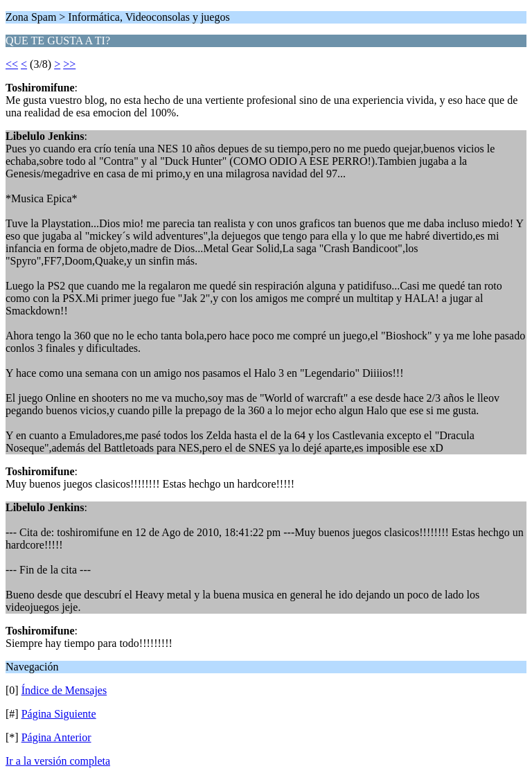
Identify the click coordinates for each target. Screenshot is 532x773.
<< (12, 64)
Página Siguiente (59, 714)
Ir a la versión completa (58, 761)
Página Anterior (56, 737)
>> (69, 64)
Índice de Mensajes (64, 690)
